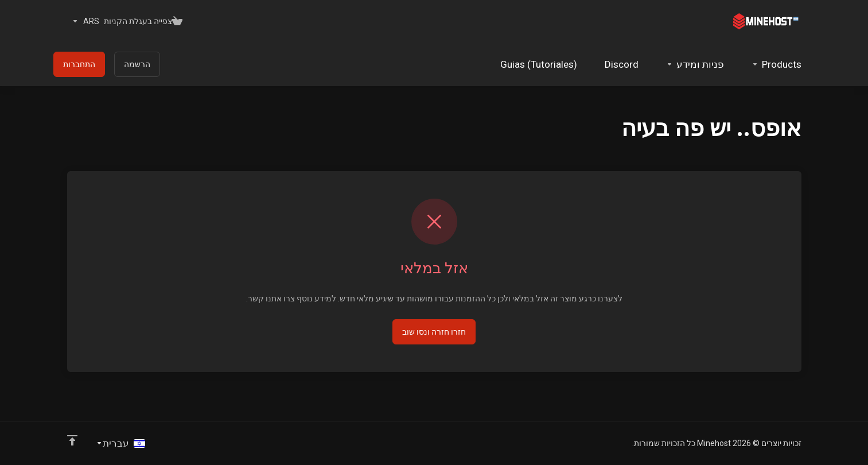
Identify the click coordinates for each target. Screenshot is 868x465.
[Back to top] (72, 440)
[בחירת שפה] (120, 443)
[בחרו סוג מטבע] (83, 21)
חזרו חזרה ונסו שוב (434, 332)
